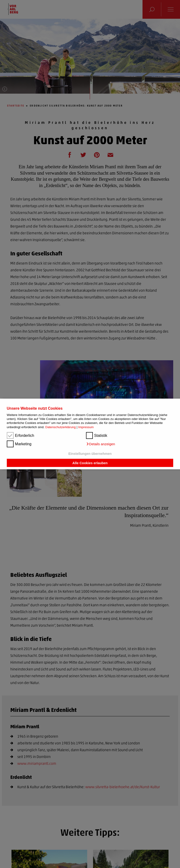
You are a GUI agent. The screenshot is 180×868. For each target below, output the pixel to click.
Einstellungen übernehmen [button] (90, 454)
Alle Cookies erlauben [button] (90, 463)
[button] (101, 444)
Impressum (86, 427)
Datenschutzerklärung (60, 427)
